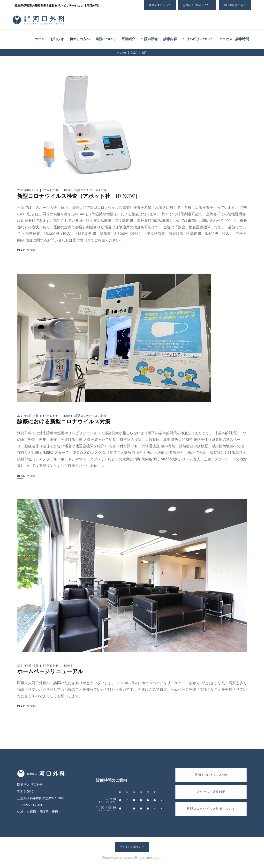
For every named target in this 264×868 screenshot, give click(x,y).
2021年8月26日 (28, 190)
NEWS (68, 190)
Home (122, 52)
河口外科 (53, 190)
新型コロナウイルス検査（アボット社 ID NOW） (79, 196)
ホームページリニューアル (50, 672)
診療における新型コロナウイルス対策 (64, 422)
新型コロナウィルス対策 (91, 190)
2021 (134, 52)
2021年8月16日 (28, 665)
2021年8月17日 (28, 415)
